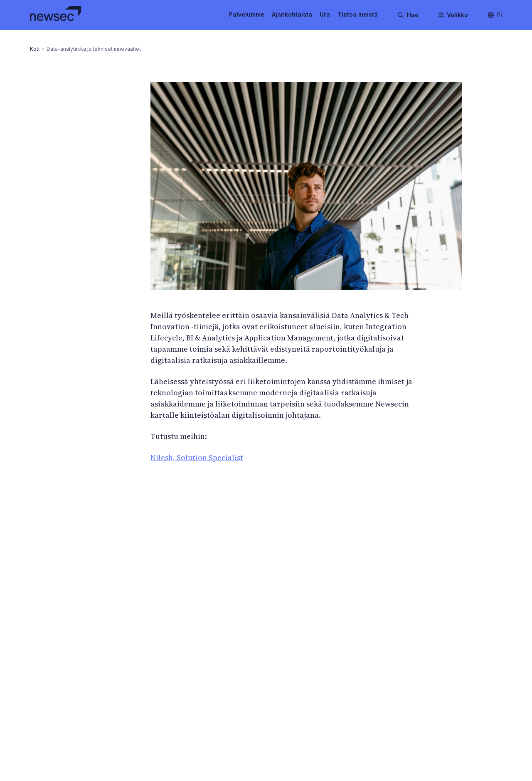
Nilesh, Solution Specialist (197, 457)
